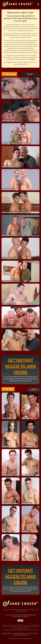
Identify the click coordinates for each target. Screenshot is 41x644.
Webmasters (7, 633)
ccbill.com (21, 630)
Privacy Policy (33, 633)
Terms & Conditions (20, 635)
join (26, 62)
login (10, 62)
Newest (30, 74)
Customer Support (19, 633)
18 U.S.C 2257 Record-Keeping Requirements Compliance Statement (20, 616)
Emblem (33, 59)
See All (34, 389)
